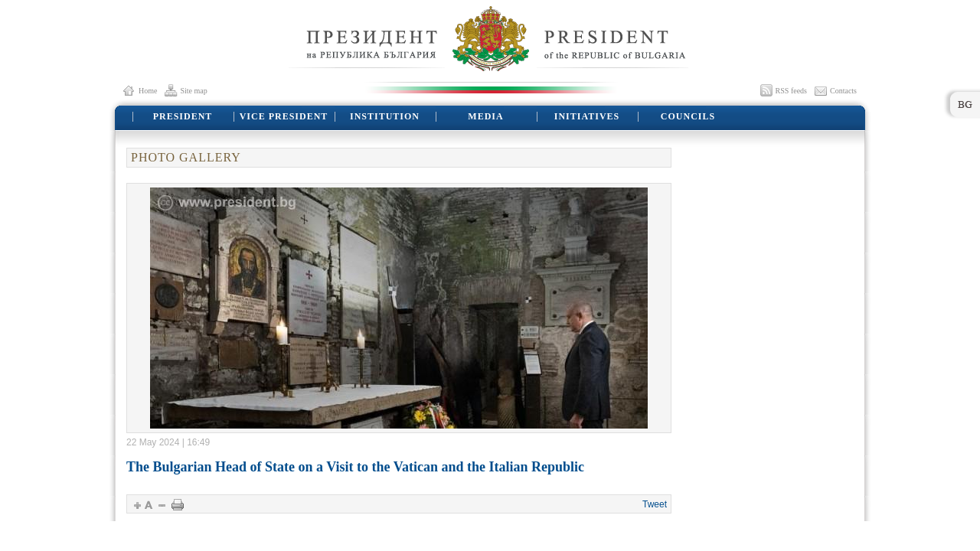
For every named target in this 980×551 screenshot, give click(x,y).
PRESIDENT (183, 116)
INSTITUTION (385, 116)
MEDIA (485, 116)
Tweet (655, 504)
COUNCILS (688, 116)
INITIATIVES (587, 116)
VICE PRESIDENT (284, 116)
